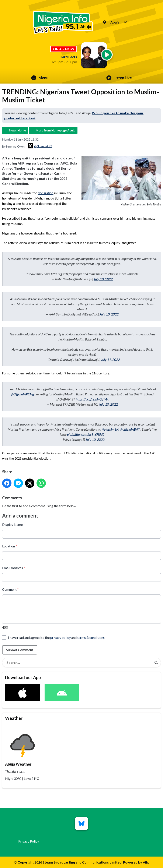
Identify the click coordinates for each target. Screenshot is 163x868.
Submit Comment (20, 650)
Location (10, 546)
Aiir (145, 862)
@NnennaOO (40, 146)
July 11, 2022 (110, 359)
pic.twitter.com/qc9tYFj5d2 (86, 434)
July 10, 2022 (103, 279)
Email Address (14, 567)
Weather (14, 718)
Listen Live (119, 78)
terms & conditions (91, 637)
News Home (17, 130)
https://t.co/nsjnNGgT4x (92, 399)
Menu (40, 78)
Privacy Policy (29, 841)
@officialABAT (130, 429)
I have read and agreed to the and (57, 637)
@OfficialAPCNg (22, 394)
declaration (46, 193)
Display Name (13, 524)
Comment (10, 589)
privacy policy (60, 637)
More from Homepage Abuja (56, 130)
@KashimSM (110, 429)
